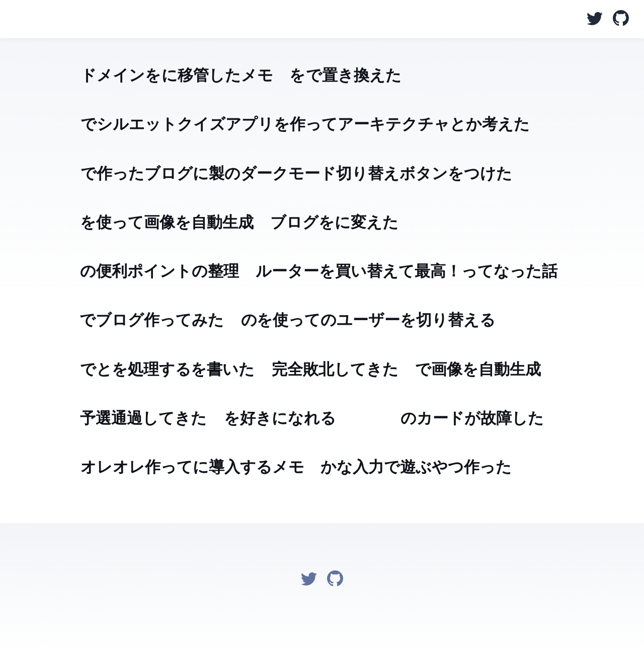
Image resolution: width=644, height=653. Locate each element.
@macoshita (15, 20)
